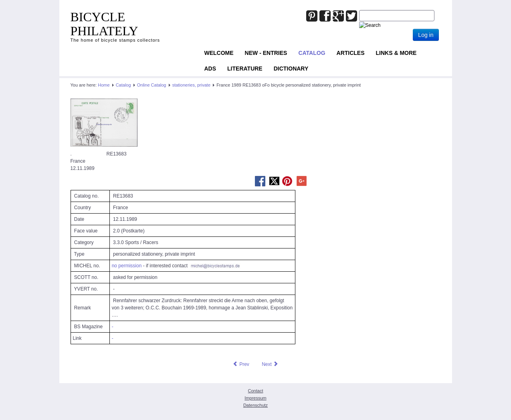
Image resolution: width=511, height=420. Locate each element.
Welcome (219, 53)
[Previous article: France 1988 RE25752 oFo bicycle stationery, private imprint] (241, 364)
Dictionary (291, 69)
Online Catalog (152, 85)
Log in (426, 35)
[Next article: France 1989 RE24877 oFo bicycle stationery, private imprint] (270, 364)
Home (104, 85)
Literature (245, 69)
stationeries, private (191, 85)
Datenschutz (255, 405)
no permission (127, 266)
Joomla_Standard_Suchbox (359, 10)
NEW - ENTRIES (266, 53)
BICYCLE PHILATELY (104, 24)
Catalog (312, 53)
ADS (210, 69)
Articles (351, 53)
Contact (256, 391)
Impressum (255, 398)
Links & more (396, 53)
